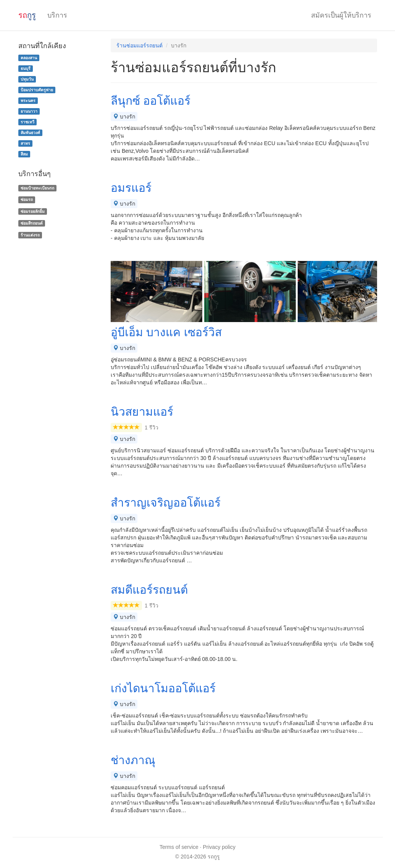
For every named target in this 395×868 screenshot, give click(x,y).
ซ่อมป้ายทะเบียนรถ (37, 188)
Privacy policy (219, 847)
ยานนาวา (29, 111)
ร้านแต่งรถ (30, 235)
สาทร (25, 143)
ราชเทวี (27, 122)
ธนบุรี (26, 68)
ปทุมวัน (27, 79)
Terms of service (179, 847)
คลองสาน (29, 58)
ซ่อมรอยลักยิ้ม (33, 211)
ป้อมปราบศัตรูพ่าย (37, 90)
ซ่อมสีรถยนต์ (32, 223)
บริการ (57, 15)
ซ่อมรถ (27, 199)
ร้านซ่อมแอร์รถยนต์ (139, 45)
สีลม (24, 154)
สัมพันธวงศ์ (30, 133)
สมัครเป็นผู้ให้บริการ (341, 15)
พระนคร (28, 100)
